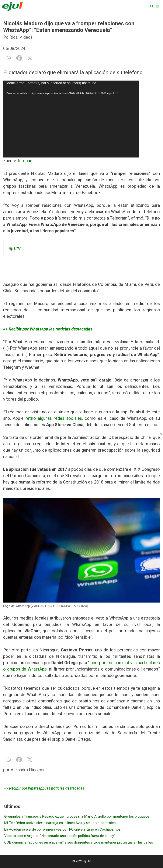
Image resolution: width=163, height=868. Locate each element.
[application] (81, 119)
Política (10, 37)
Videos (26, 37)
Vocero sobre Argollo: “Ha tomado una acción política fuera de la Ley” (60, 836)
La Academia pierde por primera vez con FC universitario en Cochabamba (62, 829)
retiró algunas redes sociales (54, 418)
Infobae (25, 161)
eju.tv (14, 248)
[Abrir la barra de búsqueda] (152, 6)
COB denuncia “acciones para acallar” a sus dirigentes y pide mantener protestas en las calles (79, 842)
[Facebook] (19, 58)
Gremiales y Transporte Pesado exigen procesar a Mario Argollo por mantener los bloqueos (77, 816)
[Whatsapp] (8, 58)
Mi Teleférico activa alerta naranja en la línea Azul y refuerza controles (60, 823)
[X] (30, 58)
